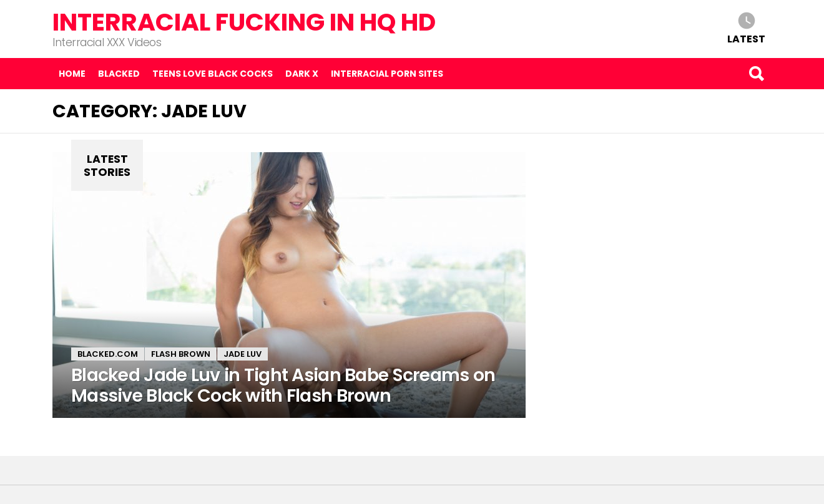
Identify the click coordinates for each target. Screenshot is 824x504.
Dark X (302, 74)
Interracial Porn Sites (387, 74)
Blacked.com (108, 354)
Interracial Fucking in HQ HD (244, 22)
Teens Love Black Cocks (213, 74)
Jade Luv (243, 354)
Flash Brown (181, 354)
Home (72, 74)
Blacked (119, 74)
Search (756, 74)
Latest (746, 38)
